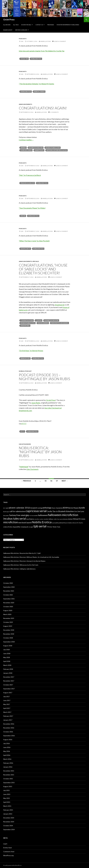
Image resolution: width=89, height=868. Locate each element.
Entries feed (7, 848)
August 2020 (8, 610)
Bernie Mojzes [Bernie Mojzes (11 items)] (73, 508)
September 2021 (9, 599)
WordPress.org (8, 855)
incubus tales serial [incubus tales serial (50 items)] (15, 518)
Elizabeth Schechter (36, 148)
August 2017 (8, 693)
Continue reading (26, 140)
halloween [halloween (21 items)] (43, 515)
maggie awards (43, 323)
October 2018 (8, 638)
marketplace (39, 150)
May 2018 (7, 657)
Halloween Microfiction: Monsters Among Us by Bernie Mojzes (24, 561)
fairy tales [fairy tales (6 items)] (6, 515)
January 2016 (8, 767)
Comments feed (9, 852)
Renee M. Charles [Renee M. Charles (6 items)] (78, 523)
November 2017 (9, 681)
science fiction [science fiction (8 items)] (8, 527)
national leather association (57, 150)
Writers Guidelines (21, 30)
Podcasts (23, 39)
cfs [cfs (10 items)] (57, 511)
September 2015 (9, 783)
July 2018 (6, 650)
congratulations (27, 320)
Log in (5, 844)
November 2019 (9, 618)
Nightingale (24, 467)
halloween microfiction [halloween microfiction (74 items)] (63, 515)
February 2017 (8, 716)
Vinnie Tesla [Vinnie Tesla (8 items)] (56, 527)
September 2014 (9, 829)
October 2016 (8, 732)
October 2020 (8, 607)
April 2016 (7, 755)
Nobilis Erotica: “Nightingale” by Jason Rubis (40, 452)
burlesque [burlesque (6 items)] (6, 512)
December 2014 (9, 818)
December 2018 (9, 630)
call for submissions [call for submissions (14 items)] (17, 511)
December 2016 (9, 724)
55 (46, 481)
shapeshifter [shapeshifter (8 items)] (17, 527)
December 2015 (9, 771)
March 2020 (7, 614)
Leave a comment (60, 41)
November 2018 (9, 634)
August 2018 (8, 646)
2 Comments (54, 112)
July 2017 (6, 696)
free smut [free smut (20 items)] (21, 515)
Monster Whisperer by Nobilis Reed (68, 25)
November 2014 (9, 822)
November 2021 (9, 591)
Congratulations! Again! (43, 108)
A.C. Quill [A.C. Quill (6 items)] (6, 508)
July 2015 (6, 790)
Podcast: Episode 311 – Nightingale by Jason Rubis (44, 377)
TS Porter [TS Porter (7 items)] (49, 527)
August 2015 (8, 786)
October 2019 (8, 622)
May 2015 (7, 798)
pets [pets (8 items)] (57, 523)
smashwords (25, 326)
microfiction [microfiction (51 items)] (11, 522)
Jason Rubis (36, 403)
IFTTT (24, 424)
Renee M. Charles (39, 92)
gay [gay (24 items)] (27, 515)
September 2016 (9, 736)
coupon (39, 320)
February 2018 (8, 669)
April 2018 (7, 661)
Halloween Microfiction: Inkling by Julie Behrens (19, 569)
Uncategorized (25, 444)
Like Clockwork (32, 469)
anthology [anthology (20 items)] (47, 508)
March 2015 (7, 806)
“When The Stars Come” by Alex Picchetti (34, 241)
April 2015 (7, 802)
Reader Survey (8, 30)
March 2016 (7, 759)
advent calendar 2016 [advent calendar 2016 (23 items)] (19, 508)
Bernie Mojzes (25, 358)
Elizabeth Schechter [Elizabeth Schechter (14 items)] (66, 511)
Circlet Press (9, 20)
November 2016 (9, 728)
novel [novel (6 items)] (53, 523)
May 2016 (7, 751)
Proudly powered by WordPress (12, 865)
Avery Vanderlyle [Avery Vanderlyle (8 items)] (57, 508)
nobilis (22, 371)
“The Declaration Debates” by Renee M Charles (36, 84)
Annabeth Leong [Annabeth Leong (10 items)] (36, 508)
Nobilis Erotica (36, 59)
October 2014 (8, 826)
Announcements (25, 104)
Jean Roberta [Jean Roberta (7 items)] (30, 519)
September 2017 (9, 689)
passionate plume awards (60, 323)
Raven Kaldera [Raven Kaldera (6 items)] (68, 523)
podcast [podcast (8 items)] (61, 523)
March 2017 (7, 712)
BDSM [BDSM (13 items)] (65, 508)
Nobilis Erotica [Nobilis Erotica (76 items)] (42, 522)
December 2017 (9, 677)
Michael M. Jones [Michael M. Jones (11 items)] (79, 519)
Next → (65, 481)
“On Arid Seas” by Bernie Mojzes (31, 351)
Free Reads (51, 25)
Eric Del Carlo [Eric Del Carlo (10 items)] (79, 511)
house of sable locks (53, 148)
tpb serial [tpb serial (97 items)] (40, 526)
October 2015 (8, 779)
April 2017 (7, 708)
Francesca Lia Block (27, 183)
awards (23, 148)
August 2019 (8, 626)
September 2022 (9, 587)
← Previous (26, 481)
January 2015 (8, 814)
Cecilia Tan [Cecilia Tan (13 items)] (51, 511)
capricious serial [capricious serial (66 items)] (36, 511)
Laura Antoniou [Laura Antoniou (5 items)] (64, 519)
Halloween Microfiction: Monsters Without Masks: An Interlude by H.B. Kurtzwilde (31, 557)
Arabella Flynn (45, 41)
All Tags (16, 25)
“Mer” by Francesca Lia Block (30, 175)
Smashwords (60, 305)
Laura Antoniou (26, 150)
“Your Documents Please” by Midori (32, 208)
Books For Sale (26, 25)
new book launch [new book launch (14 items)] (25, 523)
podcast (28, 371)
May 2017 (7, 704)
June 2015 (7, 794)
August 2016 (8, 740)
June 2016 (7, 747)
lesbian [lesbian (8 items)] (70, 519)
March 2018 (7, 665)
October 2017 (8, 685)
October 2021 (8, 595)
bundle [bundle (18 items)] (82, 508)
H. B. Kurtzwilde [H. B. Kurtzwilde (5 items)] (33, 515)
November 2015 (9, 775)
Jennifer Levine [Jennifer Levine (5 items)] (39, 519)
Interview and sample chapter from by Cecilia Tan (42, 51)
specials (36, 261)
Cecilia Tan (24, 59)
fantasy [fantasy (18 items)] (13, 515)
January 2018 (8, 673)
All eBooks (7, 25)
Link (22, 41)
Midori (23, 216)
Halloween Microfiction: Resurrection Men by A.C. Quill (22, 553)
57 (57, 481)
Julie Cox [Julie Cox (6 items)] (56, 519)
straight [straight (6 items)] (31, 527)
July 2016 (6, 743)
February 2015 (8, 810)
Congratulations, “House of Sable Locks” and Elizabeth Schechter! (43, 269)
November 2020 (9, 603)
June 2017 (7, 700)
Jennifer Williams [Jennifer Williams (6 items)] (49, 519)
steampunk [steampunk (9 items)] (25, 527)
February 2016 (8, 763)
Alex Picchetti (25, 249)
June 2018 (7, 653)
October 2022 (8, 583)
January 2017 (8, 720)
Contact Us (39, 25)
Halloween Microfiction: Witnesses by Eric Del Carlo (21, 565)
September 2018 (9, 642)
